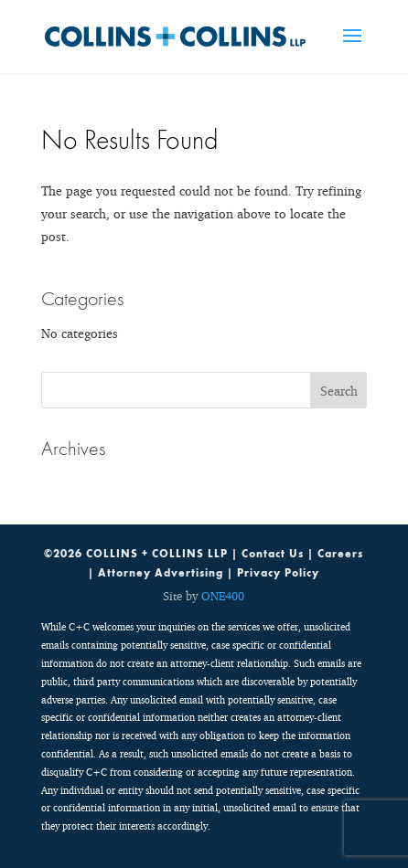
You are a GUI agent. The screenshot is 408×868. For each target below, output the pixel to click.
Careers (340, 554)
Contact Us (273, 554)
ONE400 (223, 596)
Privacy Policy (278, 573)
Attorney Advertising (161, 573)
